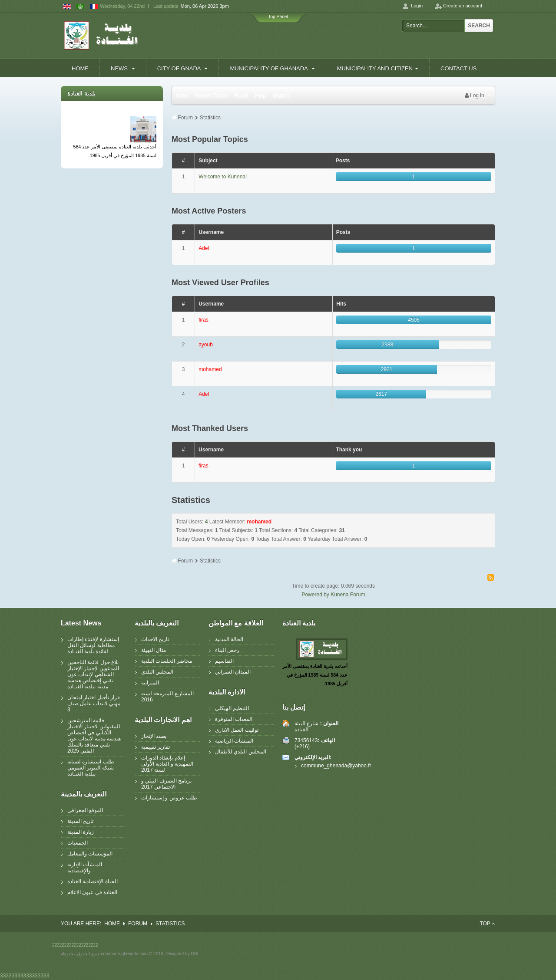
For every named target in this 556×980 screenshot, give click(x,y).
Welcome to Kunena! (223, 177)
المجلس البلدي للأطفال (241, 752)
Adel (204, 248)
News (123, 68)
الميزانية (150, 683)
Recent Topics (211, 95)
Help (260, 95)
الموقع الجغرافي (85, 810)
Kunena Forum (348, 595)
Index (182, 95)
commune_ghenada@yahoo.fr (323, 766)
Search (479, 26)
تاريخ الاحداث (155, 639)
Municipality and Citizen (378, 68)
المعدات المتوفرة (234, 719)
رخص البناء (227, 650)
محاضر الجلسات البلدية (167, 661)
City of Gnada (183, 68)
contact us (458, 68)
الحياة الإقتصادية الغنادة (93, 881)
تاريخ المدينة (80, 821)
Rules (242, 95)
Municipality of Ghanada (272, 68)
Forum (185, 118)
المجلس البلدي (157, 672)
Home (80, 68)
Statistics (210, 118)
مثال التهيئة (154, 650)
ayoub (206, 345)
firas (204, 320)
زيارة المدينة (81, 832)
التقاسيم (224, 661)
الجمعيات (78, 843)
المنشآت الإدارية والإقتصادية (85, 868)
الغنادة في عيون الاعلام (92, 892)
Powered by (315, 595)
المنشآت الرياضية (234, 741)
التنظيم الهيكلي (232, 708)
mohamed (210, 369)
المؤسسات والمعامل (90, 854)
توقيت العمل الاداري (237, 730)
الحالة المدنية (229, 639)
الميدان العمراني (233, 672)
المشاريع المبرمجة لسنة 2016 (167, 697)
